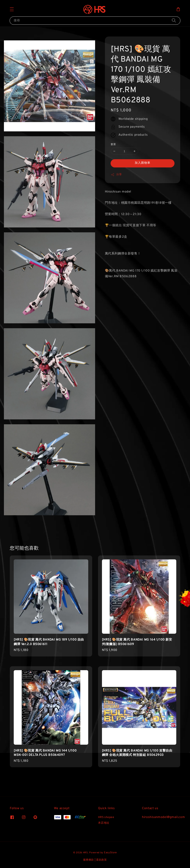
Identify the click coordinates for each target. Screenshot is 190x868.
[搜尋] (174, 20)
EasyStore (110, 853)
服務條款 (89, 860)
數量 (113, 145)
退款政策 (101, 860)
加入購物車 (143, 163)
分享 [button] (116, 175)
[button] (12, 9)
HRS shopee (106, 817)
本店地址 (104, 823)
